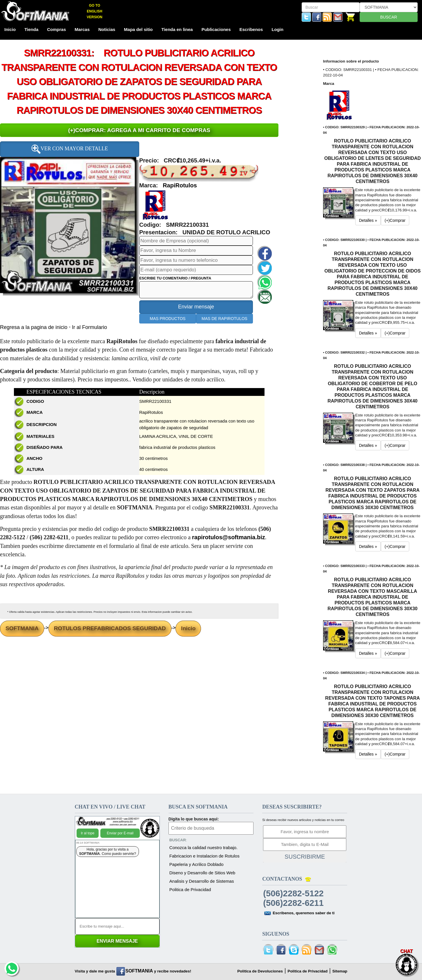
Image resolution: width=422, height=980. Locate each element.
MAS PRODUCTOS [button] (167, 319)
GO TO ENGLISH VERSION (95, 11)
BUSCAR (389, 17)
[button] (155, 205)
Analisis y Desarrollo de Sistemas (202, 881)
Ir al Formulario (89, 327)
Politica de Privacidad (190, 890)
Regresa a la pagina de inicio (34, 327)
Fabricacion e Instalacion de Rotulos (204, 856)
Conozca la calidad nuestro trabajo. (203, 848)
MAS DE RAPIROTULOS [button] (224, 319)
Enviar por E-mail (120, 833)
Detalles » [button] (368, 220)
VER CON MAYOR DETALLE (70, 149)
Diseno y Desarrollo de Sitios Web (202, 873)
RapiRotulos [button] (180, 185)
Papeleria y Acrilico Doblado (196, 864)
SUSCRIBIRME (305, 857)
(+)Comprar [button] (395, 220)
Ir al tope (88, 833)
